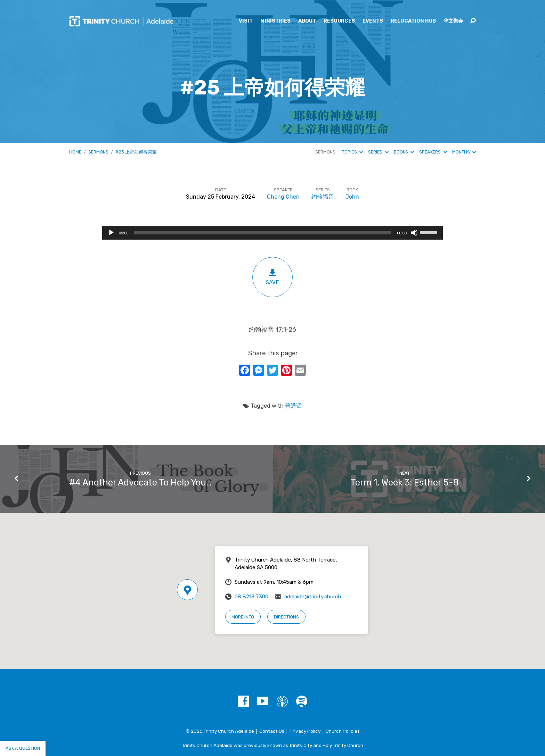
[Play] (111, 233)
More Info (243, 617)
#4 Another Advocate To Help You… (140, 482)
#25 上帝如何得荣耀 (136, 152)
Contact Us (272, 731)
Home (75, 152)
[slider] (263, 233)
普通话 (293, 406)
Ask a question (23, 748)
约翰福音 (323, 197)
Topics (352, 152)
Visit (246, 21)
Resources (339, 21)
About (307, 21)
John (352, 197)
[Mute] (414, 233)
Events (373, 21)
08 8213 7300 (251, 597)
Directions (286, 617)
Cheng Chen (283, 197)
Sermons (98, 152)
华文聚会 (453, 21)
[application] (272, 233)
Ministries (275, 21)
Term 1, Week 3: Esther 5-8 (405, 482)
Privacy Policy (305, 731)
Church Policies (343, 731)
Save (272, 277)
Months (464, 152)
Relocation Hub (413, 21)
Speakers (433, 152)
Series (378, 152)
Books (404, 152)
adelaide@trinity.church (313, 597)
